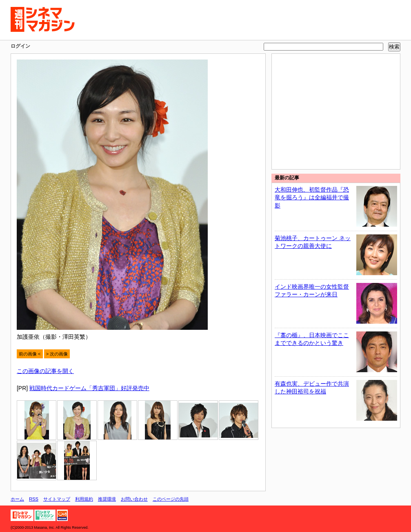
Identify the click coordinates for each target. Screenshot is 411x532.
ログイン (20, 46)
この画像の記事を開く (45, 371)
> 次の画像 (57, 354)
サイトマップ (57, 499)
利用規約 (84, 499)
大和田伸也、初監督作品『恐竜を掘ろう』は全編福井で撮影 (312, 198)
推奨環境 (107, 499)
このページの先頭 (171, 499)
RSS (34, 499)
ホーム (17, 499)
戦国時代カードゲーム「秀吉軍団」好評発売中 (89, 388)
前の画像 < (30, 354)
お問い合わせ (134, 499)
